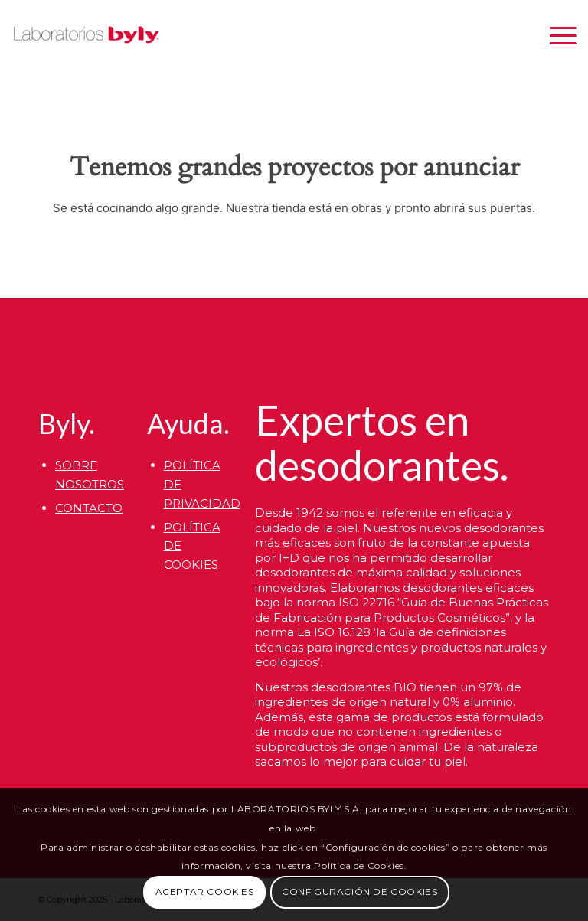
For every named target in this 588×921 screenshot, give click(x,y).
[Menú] (555, 35)
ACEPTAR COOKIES (205, 892)
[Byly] (87, 35)
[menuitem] (555, 35)
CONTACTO (89, 508)
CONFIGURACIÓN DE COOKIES (359, 892)
